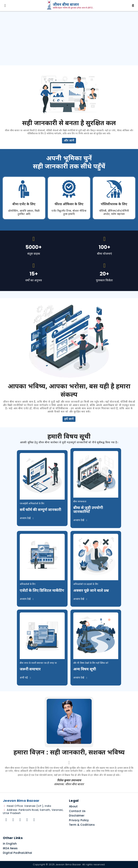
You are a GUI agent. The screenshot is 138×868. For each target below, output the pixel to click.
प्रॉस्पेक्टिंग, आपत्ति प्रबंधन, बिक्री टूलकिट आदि (24, 213)
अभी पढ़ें (26, 678)
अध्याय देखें (27, 518)
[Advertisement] (69, 38)
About (73, 806)
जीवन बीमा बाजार (66, 5)
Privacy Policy (79, 820)
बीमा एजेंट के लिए (24, 204)
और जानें (69, 141)
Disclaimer (77, 816)
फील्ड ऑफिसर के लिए (69, 204)
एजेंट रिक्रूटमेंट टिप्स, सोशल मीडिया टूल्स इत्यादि (69, 213)
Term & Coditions (82, 825)
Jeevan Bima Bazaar (68, 864)
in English (10, 844)
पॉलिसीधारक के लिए (114, 204)
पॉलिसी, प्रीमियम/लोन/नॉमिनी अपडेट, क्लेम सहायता (114, 213)
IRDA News (10, 848)
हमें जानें (69, 419)
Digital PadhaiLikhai (18, 853)
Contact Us (77, 811)
